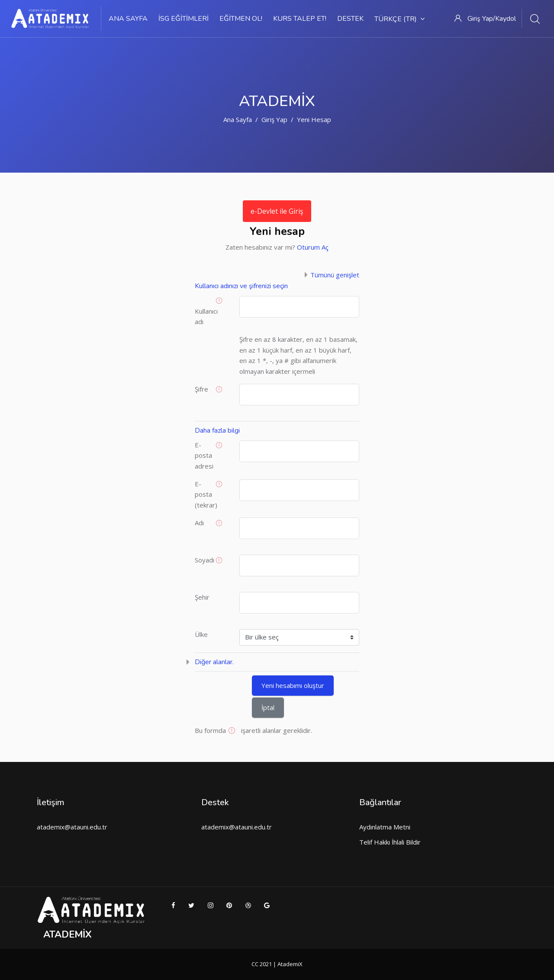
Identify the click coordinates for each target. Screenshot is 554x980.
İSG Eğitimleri (184, 19)
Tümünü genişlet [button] (335, 275)
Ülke (201, 634)
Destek (350, 19)
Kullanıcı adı (206, 316)
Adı (199, 523)
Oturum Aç (313, 247)
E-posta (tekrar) (206, 494)
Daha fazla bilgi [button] (217, 431)
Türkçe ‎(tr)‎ (399, 19)
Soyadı (205, 560)
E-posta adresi (204, 455)
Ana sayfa (128, 19)
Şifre (201, 389)
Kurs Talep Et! (300, 19)
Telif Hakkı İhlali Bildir (390, 842)
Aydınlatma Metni (385, 827)
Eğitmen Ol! (241, 19)
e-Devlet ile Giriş (277, 211)
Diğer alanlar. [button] (214, 662)
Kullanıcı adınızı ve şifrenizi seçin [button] (241, 286)
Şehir (202, 597)
